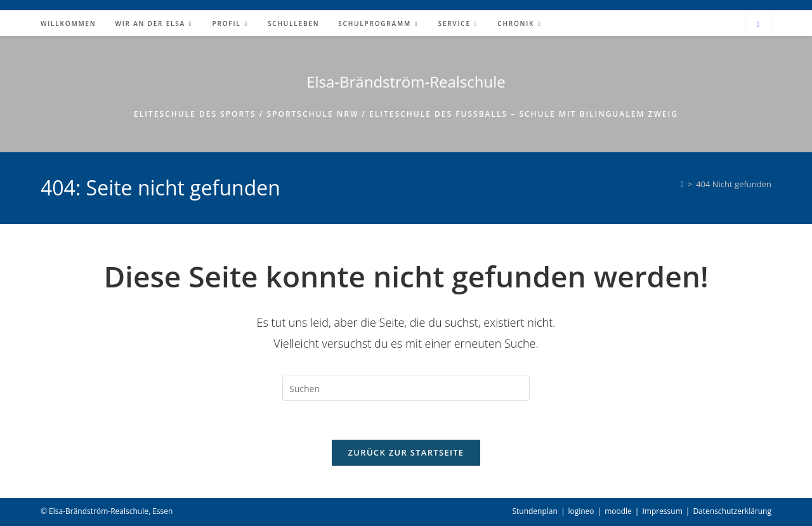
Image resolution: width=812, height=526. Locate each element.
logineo (581, 511)
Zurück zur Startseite (406, 452)
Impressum (662, 511)
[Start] (682, 184)
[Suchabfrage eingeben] (406, 388)
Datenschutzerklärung (732, 511)
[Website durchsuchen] (758, 24)
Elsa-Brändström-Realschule (406, 82)
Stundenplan (534, 511)
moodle (618, 511)
